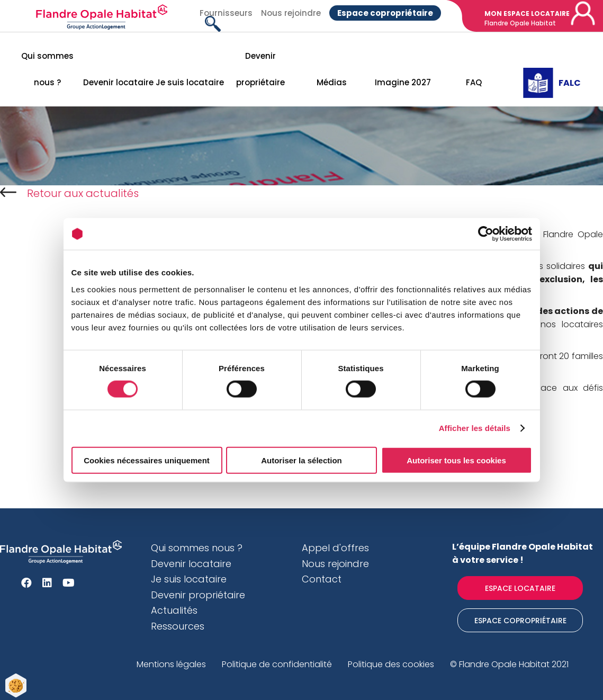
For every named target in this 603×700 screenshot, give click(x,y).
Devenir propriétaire (260, 69)
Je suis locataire (190, 82)
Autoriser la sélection (301, 460)
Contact (322, 579)
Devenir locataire (118, 82)
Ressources (178, 626)
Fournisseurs (226, 13)
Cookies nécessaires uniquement (147, 460)
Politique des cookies (391, 664)
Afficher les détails (475, 428)
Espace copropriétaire (385, 13)
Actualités (174, 610)
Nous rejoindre (291, 13)
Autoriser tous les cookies (456, 460)
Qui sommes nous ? (47, 69)
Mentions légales (171, 664)
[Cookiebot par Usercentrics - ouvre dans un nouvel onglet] (486, 234)
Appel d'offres (335, 548)
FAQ (474, 82)
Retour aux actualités (69, 193)
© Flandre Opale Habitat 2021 (509, 664)
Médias (332, 82)
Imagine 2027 (403, 82)
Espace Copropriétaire (520, 621)
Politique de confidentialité (277, 664)
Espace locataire (520, 588)
